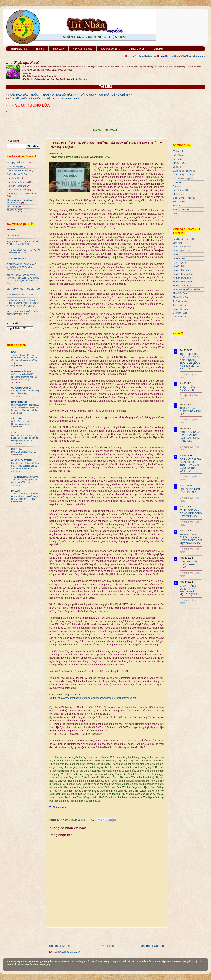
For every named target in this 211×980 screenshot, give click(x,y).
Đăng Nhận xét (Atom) (69, 952)
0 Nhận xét (186, 374)
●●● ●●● (11, 106)
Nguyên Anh (179, 266)
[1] (101, 174)
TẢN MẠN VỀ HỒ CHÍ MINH (21, 295)
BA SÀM (15, 491)
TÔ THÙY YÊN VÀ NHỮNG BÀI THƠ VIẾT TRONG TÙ (22, 313)
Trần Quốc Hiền (181, 305)
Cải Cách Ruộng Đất (183, 178)
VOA (14, 432)
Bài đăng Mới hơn (61, 946)
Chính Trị (177, 167)
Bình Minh (178, 243)
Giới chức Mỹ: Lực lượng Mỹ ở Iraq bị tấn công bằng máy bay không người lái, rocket (25, 438)
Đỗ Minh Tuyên (180, 313)
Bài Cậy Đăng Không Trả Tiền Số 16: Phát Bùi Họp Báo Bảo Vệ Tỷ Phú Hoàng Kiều (25, 466)
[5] (54, 564)
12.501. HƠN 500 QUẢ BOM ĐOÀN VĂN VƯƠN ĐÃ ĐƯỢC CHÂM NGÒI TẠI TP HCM (25, 496)
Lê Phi (176, 254)
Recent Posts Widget (196, 609)
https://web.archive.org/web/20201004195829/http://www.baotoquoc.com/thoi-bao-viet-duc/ (25, 408)
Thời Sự (40, 49)
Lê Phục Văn (179, 258)
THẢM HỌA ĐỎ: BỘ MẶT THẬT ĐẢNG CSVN (69, 95)
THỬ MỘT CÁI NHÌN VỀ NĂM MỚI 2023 (190, 411)
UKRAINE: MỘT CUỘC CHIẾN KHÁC (188, 565)
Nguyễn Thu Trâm (181, 270)
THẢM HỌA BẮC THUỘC (23, 95)
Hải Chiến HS (14, 178)
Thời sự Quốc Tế (181, 209)
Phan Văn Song (180, 293)
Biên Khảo (178, 155)
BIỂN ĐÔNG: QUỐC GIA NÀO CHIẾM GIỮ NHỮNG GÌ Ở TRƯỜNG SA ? (22, 267)
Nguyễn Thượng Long (183, 274)
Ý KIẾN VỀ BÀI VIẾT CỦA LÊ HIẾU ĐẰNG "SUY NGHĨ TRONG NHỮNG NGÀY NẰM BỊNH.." (23, 303)
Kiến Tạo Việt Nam (182, 190)
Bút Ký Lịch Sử (137, 49)
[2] (109, 257)
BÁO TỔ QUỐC (19, 402)
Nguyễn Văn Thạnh (182, 286)
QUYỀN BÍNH (14, 236)
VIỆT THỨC (17, 418)
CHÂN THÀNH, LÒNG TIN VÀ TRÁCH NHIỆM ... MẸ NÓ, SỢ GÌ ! (189, 590)
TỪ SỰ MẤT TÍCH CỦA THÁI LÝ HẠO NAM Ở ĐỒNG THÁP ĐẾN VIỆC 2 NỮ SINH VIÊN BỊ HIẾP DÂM (190, 361)
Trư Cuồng (12, 206)
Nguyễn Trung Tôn (182, 278)
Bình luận (177, 159)
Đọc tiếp (82, 79)
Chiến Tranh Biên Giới (18, 170)
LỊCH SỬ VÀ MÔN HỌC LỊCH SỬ (23, 289)
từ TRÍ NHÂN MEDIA (17, 258)
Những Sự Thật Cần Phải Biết (21, 194)
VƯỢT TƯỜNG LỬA (32, 105)
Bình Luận (58, 49)
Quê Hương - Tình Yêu (184, 198)
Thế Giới (177, 206)
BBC (14, 352)
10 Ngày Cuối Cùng (17, 162)
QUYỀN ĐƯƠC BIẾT (21, 388)
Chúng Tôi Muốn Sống (18, 174)
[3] (135, 468)
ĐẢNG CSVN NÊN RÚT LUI (24, 452)
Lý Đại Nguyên (180, 262)
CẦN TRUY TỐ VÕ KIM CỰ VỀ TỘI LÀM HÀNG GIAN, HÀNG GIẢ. (190, 437)
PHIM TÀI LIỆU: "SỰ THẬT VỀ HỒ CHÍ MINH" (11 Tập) (23, 251)
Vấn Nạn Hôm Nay (82, 49)
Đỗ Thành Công (181, 317)
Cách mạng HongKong (184, 171)
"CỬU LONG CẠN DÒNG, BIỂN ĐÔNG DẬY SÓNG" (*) (191, 513)
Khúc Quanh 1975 (110, 49)
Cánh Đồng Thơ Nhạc (183, 175)
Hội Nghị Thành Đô (16, 186)
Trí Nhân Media (19, 49)
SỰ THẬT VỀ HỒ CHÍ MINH (116, 95)
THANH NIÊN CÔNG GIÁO (25, 477)
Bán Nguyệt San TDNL (184, 239)
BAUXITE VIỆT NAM (21, 371)
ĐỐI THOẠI (17, 449)
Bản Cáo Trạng (14, 166)
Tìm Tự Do (12, 210)
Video (176, 213)
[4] (159, 478)
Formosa (177, 186)
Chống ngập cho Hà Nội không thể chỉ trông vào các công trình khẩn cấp (24, 377)
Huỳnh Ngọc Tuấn (182, 251)
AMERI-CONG (70, 99)
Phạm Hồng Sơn (181, 297)
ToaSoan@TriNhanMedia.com (188, 56)
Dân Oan (177, 182)
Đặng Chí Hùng (180, 309)
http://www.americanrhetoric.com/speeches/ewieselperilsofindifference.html (97, 698)
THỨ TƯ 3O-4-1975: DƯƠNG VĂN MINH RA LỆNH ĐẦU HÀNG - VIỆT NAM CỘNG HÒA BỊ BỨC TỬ (23, 279)
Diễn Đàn (159, 49)
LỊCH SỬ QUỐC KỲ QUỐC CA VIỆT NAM (33, 99)
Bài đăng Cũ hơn (152, 946)
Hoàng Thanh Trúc (182, 247)
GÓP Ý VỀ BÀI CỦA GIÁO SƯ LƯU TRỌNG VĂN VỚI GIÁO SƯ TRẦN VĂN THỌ (191, 465)
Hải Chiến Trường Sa (17, 182)
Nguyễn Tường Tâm (183, 282)
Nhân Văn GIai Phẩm (17, 190)
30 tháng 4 (178, 151)
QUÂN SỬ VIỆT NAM (22, 460)
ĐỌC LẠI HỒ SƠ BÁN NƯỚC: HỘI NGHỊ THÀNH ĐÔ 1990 (24, 243)
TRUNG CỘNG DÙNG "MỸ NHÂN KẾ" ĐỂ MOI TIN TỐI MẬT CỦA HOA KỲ (191, 539)
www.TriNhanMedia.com (142, 56)
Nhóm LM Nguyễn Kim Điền (186, 289)
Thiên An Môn (180, 202)
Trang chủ (107, 946)
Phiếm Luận (179, 194)
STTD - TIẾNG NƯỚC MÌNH (188, 388)
